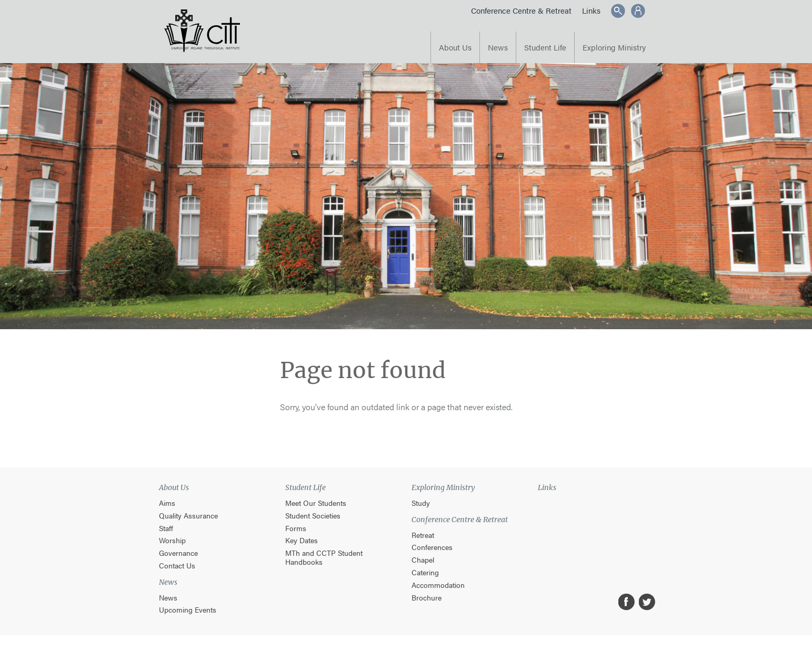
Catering (425, 572)
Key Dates (302, 540)
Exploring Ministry (614, 47)
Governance (178, 553)
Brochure (427, 598)
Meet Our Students (316, 503)
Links (591, 10)
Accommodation (438, 585)
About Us (455, 47)
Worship (172, 540)
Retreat (423, 535)
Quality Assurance (188, 516)
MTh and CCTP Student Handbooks (324, 557)
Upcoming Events (188, 610)
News (498, 47)
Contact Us (177, 566)
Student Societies (313, 516)
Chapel (423, 560)
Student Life (545, 47)
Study (421, 503)
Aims (167, 503)
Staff (166, 528)
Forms (296, 528)
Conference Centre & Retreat (521, 10)
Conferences (432, 547)
